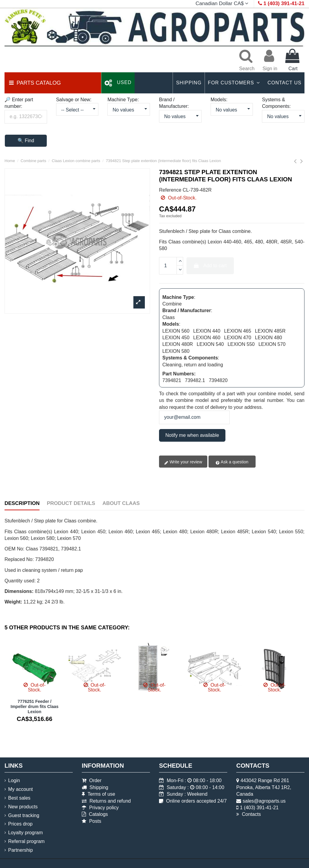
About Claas (121, 503)
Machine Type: (123, 100)
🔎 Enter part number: (19, 103)
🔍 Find (26, 141)
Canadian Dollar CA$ (223, 3)
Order (92, 780)
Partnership (21, 850)
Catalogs (95, 814)
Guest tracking (24, 815)
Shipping (95, 787)
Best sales (19, 798)
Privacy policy (100, 808)
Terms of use (99, 794)
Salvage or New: (74, 100)
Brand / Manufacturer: (174, 103)
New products (23, 807)
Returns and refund (106, 801)
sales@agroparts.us (264, 801)
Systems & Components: (276, 103)
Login (14, 780)
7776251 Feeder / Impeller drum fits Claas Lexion (35, 707)
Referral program (26, 841)
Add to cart (210, 266)
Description (22, 503)
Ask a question (232, 462)
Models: (219, 100)
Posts (91, 821)
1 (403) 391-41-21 (259, 808)
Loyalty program (25, 833)
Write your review (183, 462)
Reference (170, 190)
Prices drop (20, 824)
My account (21, 789)
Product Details (71, 503)
